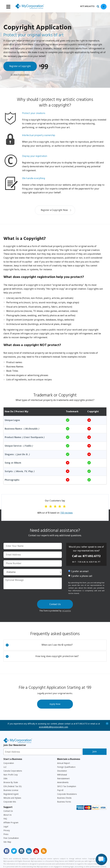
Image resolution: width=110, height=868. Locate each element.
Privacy (7, 830)
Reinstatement (63, 779)
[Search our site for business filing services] (99, 6)
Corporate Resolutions (67, 794)
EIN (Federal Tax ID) (13, 786)
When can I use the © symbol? (39, 645)
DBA (5, 779)
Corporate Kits (10, 802)
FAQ (5, 819)
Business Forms (64, 802)
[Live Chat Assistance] (101, 859)
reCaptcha (66, 611)
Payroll (60, 790)
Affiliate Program (11, 823)
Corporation (9, 763)
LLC (5, 767)
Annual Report (64, 763)
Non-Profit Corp (11, 775)
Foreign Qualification (66, 767)
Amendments (63, 782)
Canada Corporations (13, 771)
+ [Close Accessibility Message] (107, 723)
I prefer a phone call (80, 576)
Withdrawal (62, 775)
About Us (7, 815)
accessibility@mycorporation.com (53, 727)
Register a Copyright (20, 66)
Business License (11, 790)
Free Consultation (11, 838)
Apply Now (55, 704)
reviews (66, 513)
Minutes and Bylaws (12, 798)
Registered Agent (11, 794)
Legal (6, 827)
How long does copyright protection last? (42, 656)
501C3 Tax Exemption (67, 786)
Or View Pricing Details (20, 75)
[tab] (55, 645)
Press (6, 834)
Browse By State (11, 782)
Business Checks (64, 798)
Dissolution (62, 771)
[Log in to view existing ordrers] (104, 7)
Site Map (7, 842)
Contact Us (8, 811)
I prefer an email (78, 571)
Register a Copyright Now (54, 210)
